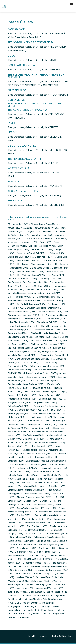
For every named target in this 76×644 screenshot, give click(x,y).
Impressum (43, 636)
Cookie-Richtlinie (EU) (61, 636)
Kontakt (32, 636)
